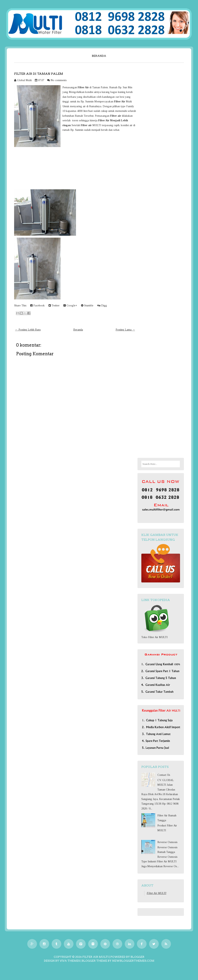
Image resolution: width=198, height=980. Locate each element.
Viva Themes (70, 961)
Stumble (87, 306)
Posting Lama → (125, 330)
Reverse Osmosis (167, 842)
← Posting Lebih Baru (28, 330)
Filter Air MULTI (157, 893)
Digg (102, 306)
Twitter (54, 306)
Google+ (70, 306)
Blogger (137, 957)
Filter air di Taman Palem (39, 74)
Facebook (38, 306)
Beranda (99, 56)
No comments (59, 80)
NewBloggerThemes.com (133, 961)
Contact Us (164, 775)
